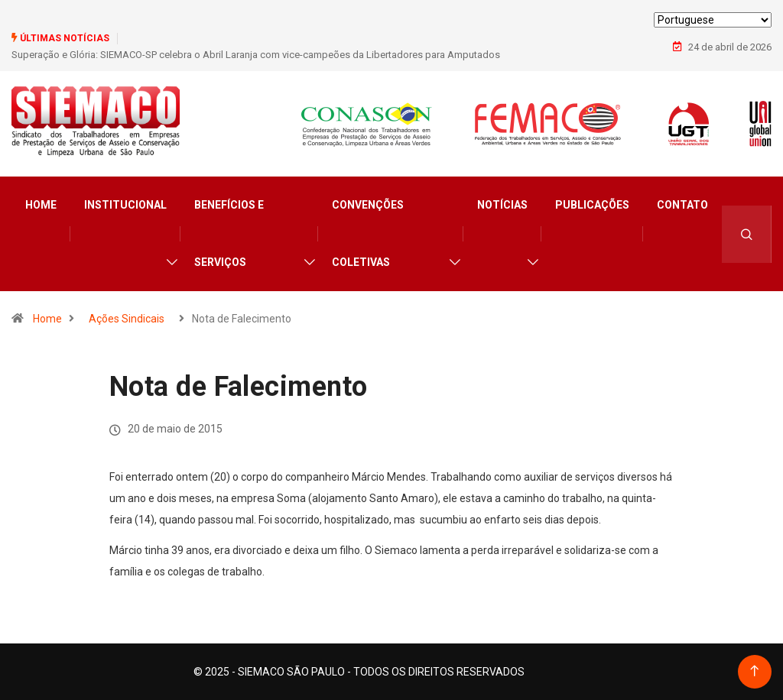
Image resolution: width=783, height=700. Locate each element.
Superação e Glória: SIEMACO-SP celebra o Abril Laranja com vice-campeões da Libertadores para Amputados (256, 55)
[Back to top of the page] (754, 671)
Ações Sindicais (127, 319)
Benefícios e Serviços (229, 233)
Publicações (592, 205)
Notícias (502, 205)
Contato (682, 205)
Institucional (125, 205)
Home (41, 205)
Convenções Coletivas (368, 233)
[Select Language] (713, 20)
